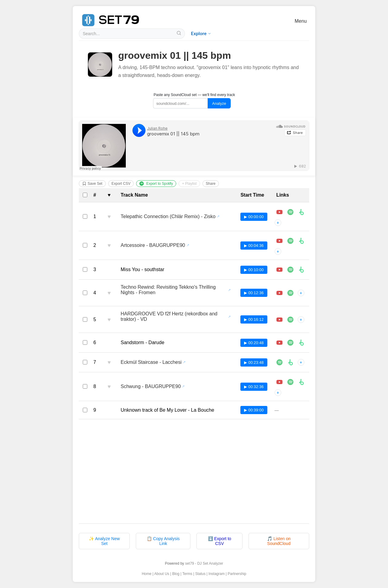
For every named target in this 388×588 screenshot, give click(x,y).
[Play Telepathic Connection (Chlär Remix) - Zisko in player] (279, 212)
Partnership (237, 574)
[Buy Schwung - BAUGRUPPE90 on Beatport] (301, 382)
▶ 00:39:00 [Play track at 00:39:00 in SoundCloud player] (254, 410)
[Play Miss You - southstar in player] (279, 270)
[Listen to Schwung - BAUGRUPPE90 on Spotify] (290, 382)
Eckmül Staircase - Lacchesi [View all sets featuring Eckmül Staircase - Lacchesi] (151, 362)
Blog (176, 574)
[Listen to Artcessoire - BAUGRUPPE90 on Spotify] (290, 241)
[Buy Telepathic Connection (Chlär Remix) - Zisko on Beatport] (301, 212)
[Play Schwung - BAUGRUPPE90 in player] (279, 382)
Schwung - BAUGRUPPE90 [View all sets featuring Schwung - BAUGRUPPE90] (151, 386)
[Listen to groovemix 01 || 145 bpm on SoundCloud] (194, 146)
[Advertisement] (194, 471)
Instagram (217, 574)
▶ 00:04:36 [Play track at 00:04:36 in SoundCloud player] (254, 246)
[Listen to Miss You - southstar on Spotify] (290, 270)
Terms (187, 574)
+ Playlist (189, 184)
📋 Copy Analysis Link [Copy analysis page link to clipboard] (163, 541)
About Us (162, 574)
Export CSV (121, 184)
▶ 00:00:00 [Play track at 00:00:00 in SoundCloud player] (254, 217)
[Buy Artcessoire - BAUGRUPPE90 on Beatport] (301, 241)
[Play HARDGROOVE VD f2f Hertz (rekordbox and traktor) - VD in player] (279, 320)
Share (211, 184)
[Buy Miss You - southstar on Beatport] (301, 270)
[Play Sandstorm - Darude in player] (279, 343)
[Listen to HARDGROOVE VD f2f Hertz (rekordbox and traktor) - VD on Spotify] (290, 320)
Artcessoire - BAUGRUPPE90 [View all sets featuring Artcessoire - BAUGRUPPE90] (153, 245)
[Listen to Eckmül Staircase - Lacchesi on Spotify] (279, 362)
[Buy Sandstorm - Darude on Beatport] (301, 343)
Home (147, 574)
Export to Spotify (156, 184)
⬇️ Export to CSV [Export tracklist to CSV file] (220, 541)
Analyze (219, 103)
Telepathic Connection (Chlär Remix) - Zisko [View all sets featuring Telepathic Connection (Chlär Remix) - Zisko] (168, 216)
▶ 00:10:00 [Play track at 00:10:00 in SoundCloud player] (254, 270)
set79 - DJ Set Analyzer (204, 563)
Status (200, 574)
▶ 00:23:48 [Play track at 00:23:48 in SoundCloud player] (254, 362)
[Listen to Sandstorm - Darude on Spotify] (290, 343)
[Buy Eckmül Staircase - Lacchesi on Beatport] (290, 362)
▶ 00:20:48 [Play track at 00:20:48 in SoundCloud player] (254, 343)
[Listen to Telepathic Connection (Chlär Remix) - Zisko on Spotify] (290, 212)
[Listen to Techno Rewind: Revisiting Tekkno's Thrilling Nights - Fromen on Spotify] (290, 293)
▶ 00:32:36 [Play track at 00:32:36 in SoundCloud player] (254, 387)
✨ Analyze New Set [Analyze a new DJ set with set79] (104, 541)
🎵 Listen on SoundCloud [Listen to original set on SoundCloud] (279, 541)
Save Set (92, 184)
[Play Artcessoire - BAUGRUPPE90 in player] (279, 241)
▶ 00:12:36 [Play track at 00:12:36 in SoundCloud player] (254, 293)
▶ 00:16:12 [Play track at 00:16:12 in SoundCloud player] (254, 319)
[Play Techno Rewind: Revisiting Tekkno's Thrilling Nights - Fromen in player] (279, 293)
